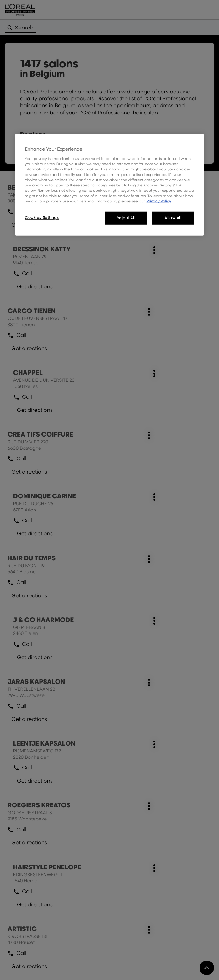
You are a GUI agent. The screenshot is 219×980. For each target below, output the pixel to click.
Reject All (126, 218)
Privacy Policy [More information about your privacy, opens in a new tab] (159, 201)
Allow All (173, 218)
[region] (109, 185)
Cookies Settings (42, 218)
